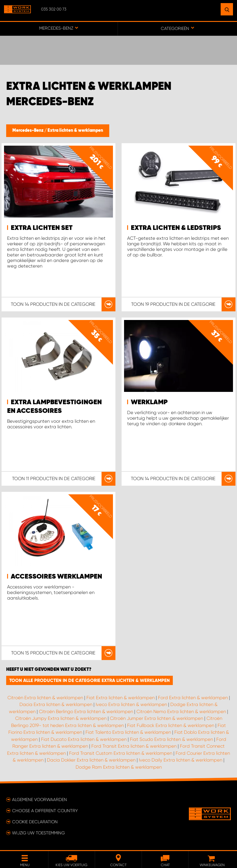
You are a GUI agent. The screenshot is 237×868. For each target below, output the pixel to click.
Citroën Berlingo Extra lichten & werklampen (86, 712)
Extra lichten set (42, 228)
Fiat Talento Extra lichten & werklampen (128, 732)
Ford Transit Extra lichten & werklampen (134, 746)
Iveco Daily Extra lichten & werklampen (181, 760)
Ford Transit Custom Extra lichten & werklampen (121, 753)
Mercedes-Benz (28, 131)
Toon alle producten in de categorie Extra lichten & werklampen (89, 680)
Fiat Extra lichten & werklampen (121, 698)
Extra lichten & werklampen (75, 131)
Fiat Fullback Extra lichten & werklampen (171, 725)
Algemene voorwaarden (39, 799)
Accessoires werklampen (56, 577)
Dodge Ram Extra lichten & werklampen (119, 767)
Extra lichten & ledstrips (176, 228)
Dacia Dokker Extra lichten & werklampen (91, 760)
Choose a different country (45, 811)
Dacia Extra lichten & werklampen (56, 704)
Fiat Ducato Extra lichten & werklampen (84, 739)
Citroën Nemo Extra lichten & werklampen (181, 712)
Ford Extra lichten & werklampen (193, 698)
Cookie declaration (35, 822)
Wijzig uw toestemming (38, 833)
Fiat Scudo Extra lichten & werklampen (171, 739)
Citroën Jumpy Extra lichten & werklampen (61, 718)
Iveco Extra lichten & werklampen (131, 704)
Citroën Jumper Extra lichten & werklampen (156, 718)
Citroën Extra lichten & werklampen (45, 698)
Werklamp (149, 402)
